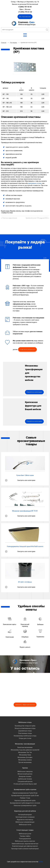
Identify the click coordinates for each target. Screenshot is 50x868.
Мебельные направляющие (25, 822)
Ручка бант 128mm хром (25, 475)
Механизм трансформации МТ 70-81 (25, 511)
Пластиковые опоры (25, 733)
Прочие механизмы (25, 762)
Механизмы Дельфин (25, 757)
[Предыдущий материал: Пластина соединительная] (9, 218)
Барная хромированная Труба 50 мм (25, 793)
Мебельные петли (25, 825)
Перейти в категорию (34, 392)
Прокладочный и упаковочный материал (25, 849)
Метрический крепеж (25, 774)
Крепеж (25, 768)
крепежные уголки (35, 183)
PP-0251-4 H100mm (25, 582)
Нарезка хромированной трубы (25, 801)
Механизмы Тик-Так (25, 752)
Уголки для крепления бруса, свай (25, 784)
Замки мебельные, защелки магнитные (25, 844)
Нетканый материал (25, 815)
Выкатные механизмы (25, 747)
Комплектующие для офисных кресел (25, 846)
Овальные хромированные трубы (25, 806)
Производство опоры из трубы (25, 726)
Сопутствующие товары (25, 830)
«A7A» (41, 862)
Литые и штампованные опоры (25, 728)
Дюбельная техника (25, 779)
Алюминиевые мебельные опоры (25, 736)
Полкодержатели (25, 839)
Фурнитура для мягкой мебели (25, 811)
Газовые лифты (25, 836)
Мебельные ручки (25, 834)
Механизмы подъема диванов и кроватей (25, 750)
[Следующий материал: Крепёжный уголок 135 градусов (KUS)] (37, 218)
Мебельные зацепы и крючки (25, 841)
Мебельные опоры (25, 722)
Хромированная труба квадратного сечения (25, 803)
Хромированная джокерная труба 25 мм (25, 796)
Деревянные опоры (25, 731)
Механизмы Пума (25, 755)
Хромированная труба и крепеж (25, 790)
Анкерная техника (25, 776)
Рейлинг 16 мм (25, 798)
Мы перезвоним (25, 17)
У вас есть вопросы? (27, 349)
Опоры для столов (25, 738)
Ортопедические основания (25, 817)
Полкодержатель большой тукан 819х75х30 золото (25, 546)
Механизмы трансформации (25, 744)
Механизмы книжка (25, 760)
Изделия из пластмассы (25, 820)
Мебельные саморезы (25, 771)
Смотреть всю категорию (26, 480)
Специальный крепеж (25, 781)
